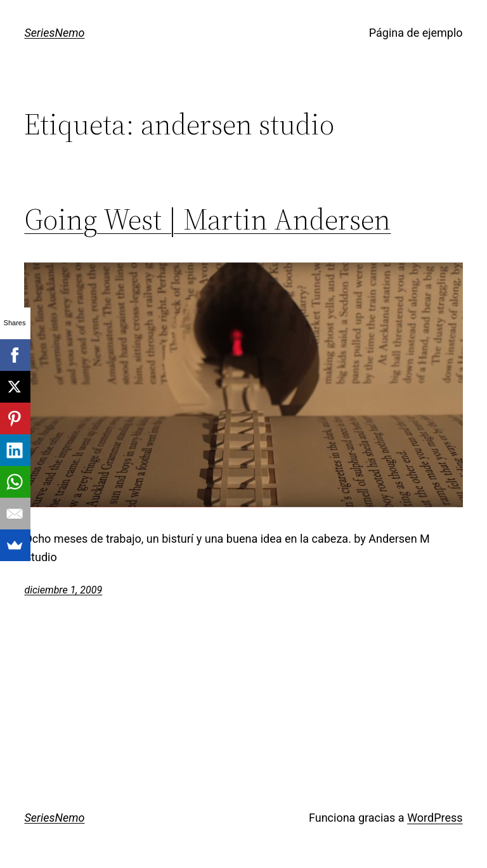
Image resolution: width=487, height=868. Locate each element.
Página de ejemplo (416, 33)
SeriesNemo (54, 33)
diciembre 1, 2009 (63, 590)
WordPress (435, 818)
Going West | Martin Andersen (207, 219)
